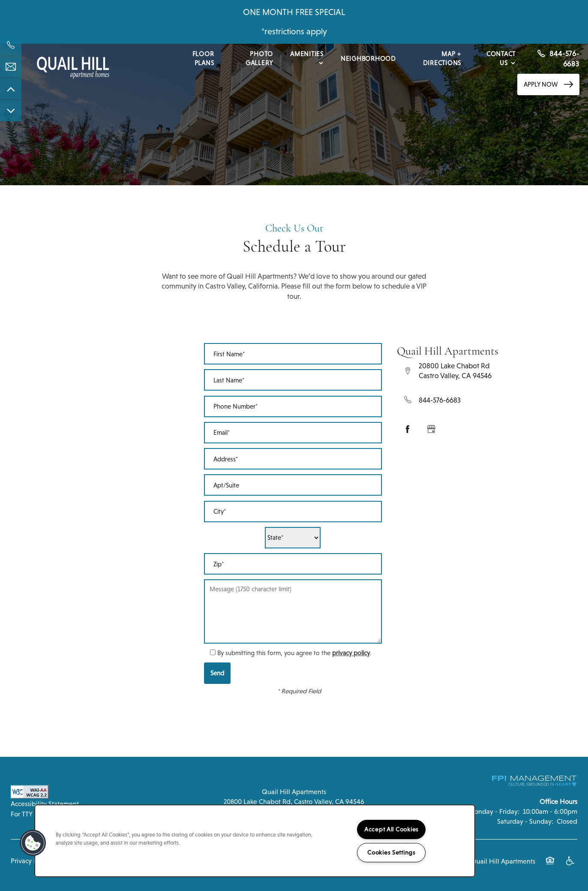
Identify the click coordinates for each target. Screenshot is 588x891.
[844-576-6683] (11, 45)
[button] (548, 84)
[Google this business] (431, 429)
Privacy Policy (31, 861)
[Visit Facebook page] (408, 429)
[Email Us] (11, 67)
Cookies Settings (391, 852)
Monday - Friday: (494, 811)
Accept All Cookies (391, 829)
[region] (255, 841)
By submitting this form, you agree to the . (294, 653)
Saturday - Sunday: (525, 821)
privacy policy (351, 653)
